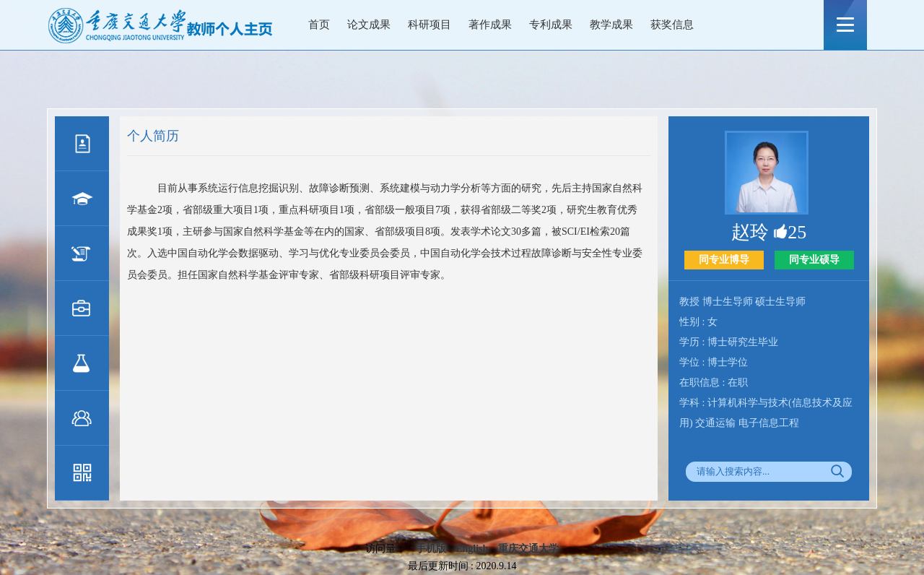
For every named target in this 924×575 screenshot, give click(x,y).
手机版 (431, 549)
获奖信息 (672, 25)
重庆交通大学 (528, 549)
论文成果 (369, 25)
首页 (319, 25)
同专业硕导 (814, 260)
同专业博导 (724, 260)
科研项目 (430, 25)
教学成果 (611, 25)
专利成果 (551, 25)
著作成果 (490, 25)
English (472, 549)
